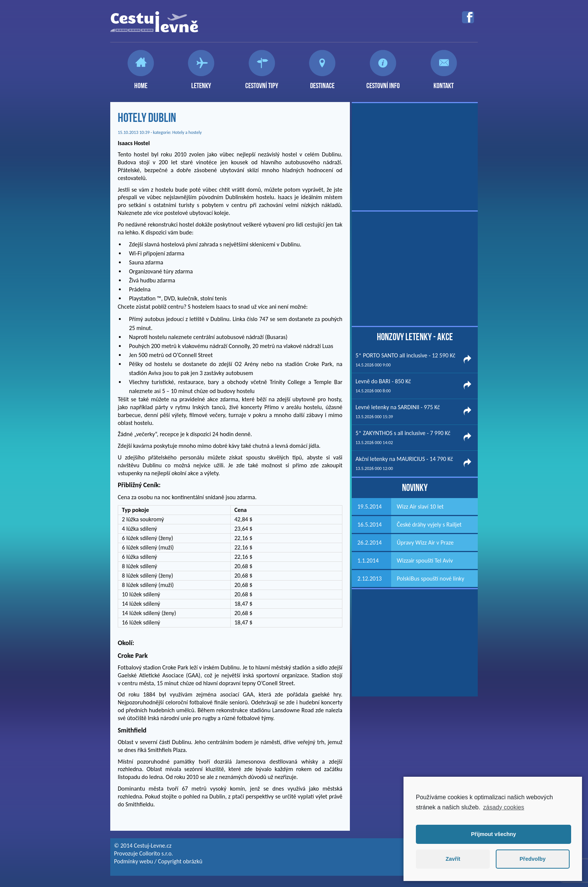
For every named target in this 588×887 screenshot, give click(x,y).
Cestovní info (383, 83)
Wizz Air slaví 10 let (420, 507)
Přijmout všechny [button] (493, 834)
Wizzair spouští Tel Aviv (425, 561)
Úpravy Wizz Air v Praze (425, 543)
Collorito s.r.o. (156, 853)
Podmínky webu (133, 861)
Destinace (322, 83)
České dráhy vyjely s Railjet (429, 525)
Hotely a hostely (187, 132)
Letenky (201, 83)
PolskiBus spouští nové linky (430, 579)
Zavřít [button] (453, 859)
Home (141, 83)
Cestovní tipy (262, 83)
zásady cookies (503, 807)
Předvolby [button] (532, 859)
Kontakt (444, 83)
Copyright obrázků (180, 861)
